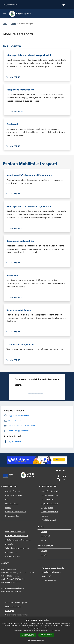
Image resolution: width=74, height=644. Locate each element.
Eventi (44, 555)
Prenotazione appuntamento (53, 568)
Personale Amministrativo (16, 512)
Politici (8, 508)
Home (5, 24)
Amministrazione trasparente (17, 602)
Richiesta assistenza (49, 580)
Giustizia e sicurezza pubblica (17, 536)
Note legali (10, 611)
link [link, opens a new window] (59, 630)
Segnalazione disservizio (51, 572)
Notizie (44, 532)
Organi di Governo (12, 491)
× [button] (71, 619)
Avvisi (44, 540)
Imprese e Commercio (50, 503)
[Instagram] (58, 480)
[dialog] (37, 630)
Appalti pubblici (47, 508)
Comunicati (46, 536)
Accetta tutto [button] (28, 635)
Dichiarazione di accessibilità (17, 615)
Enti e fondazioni (12, 503)
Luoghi (44, 551)
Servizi (13, 24)
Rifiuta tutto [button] (46, 635)
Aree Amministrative (14, 495)
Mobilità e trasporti (49, 520)
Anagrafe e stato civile (50, 491)
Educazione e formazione (15, 532)
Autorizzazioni (11, 552)
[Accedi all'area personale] (64, 5)
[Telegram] (64, 480)
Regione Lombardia (11, 5)
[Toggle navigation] (5, 14)
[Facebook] (58, 477)
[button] (37, 640)
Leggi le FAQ (46, 576)
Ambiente (9, 544)
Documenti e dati (12, 516)
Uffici (7, 499)
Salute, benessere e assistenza (17, 548)
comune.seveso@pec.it (15, 588)
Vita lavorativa (47, 499)
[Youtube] (64, 477)
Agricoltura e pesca (13, 556)
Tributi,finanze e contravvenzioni (18, 540)
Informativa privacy (13, 607)
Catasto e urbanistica (50, 512)
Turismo (45, 516)
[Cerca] (69, 14)
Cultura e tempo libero (50, 495)
